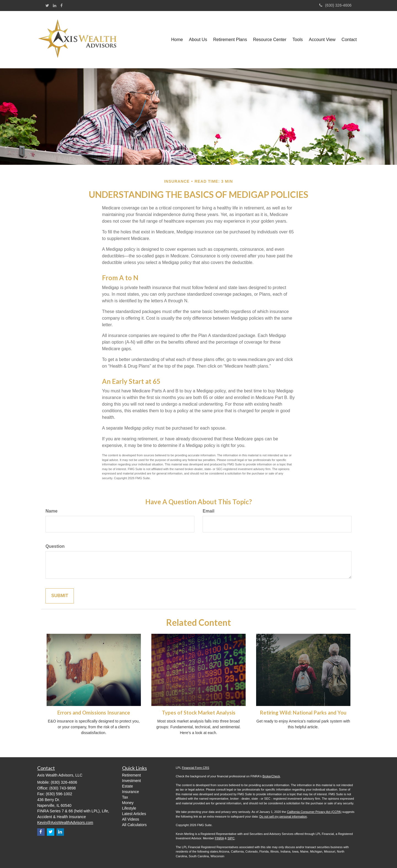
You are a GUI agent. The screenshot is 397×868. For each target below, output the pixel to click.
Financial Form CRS (196, 768)
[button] (198, 40)
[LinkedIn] (55, 6)
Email (209, 511)
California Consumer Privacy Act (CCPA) (314, 812)
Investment (132, 781)
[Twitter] (47, 6)
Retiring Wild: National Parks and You (303, 713)
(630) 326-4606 (335, 5)
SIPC (231, 838)
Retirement (132, 775)
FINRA (219, 838)
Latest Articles (134, 814)
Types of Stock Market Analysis (199, 713)
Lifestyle (129, 808)
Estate (128, 786)
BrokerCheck (271, 776)
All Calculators (134, 825)
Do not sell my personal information (283, 816)
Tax (125, 797)
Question (55, 546)
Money (128, 803)
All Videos (131, 819)
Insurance (131, 792)
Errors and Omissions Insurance (94, 713)
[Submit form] (60, 596)
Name (52, 511)
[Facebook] (61, 6)
